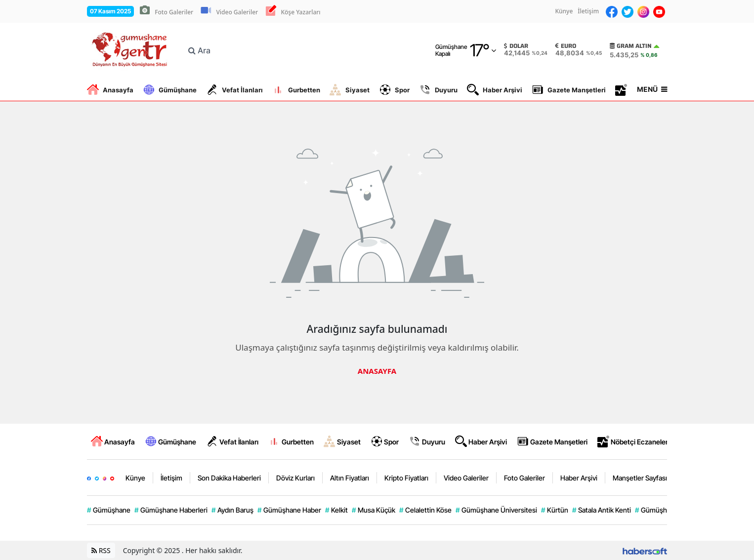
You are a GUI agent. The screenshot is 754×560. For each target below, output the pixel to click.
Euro (566, 46)
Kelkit (336, 510)
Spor (394, 90)
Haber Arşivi (495, 90)
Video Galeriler (237, 12)
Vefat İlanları (234, 90)
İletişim (588, 11)
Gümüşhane (170, 90)
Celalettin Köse (425, 510)
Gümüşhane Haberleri (171, 510)
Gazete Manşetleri (569, 90)
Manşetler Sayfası (640, 478)
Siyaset (350, 90)
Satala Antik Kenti (602, 510)
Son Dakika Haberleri (229, 478)
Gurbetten (296, 90)
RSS (101, 550)
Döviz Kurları (295, 478)
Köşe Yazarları (300, 12)
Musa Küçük (374, 510)
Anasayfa (110, 90)
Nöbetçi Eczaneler (633, 441)
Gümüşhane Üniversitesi (496, 510)
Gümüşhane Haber (289, 510)
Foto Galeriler (174, 12)
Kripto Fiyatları (406, 478)
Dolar (516, 46)
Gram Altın (631, 46)
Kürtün (555, 510)
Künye (564, 11)
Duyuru (438, 90)
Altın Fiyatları (350, 478)
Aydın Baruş (232, 510)
